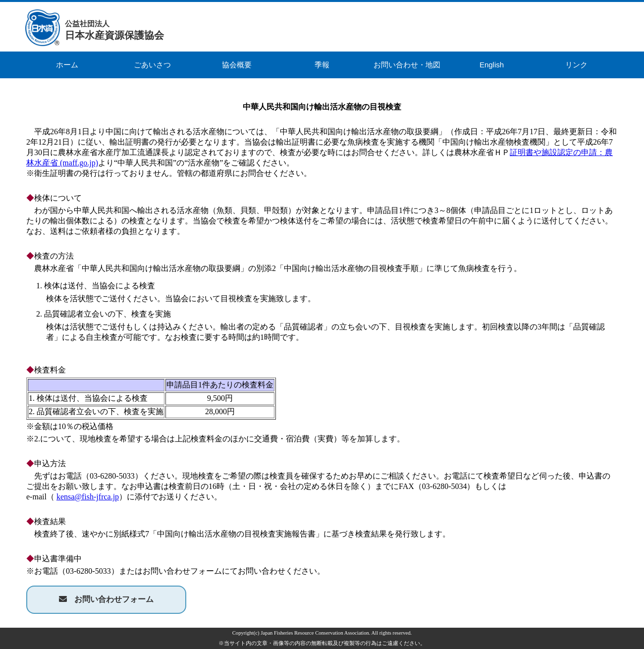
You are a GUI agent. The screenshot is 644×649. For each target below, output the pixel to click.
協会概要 (237, 65)
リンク (576, 65)
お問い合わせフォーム (114, 599)
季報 (322, 65)
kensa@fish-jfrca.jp (88, 497)
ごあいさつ (152, 65)
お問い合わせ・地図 (407, 65)
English (492, 65)
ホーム (67, 65)
